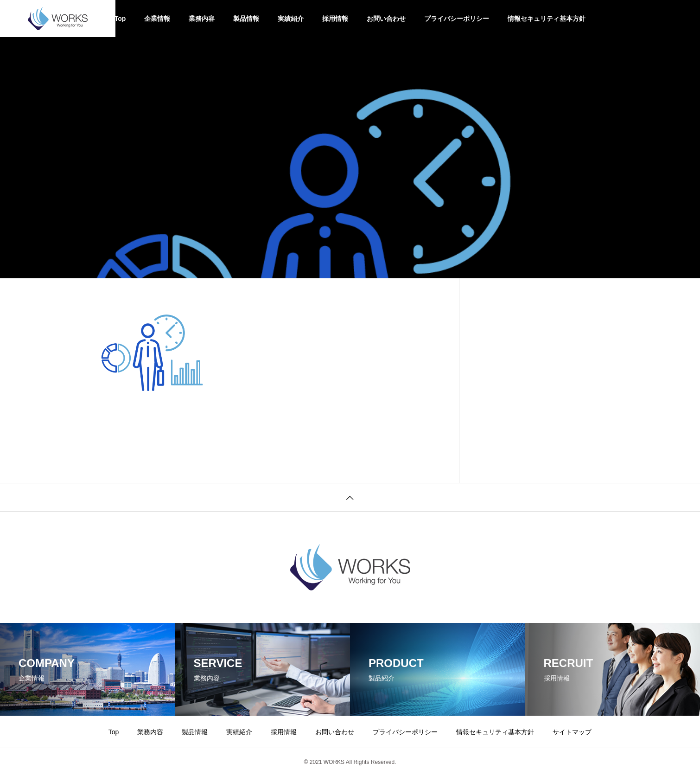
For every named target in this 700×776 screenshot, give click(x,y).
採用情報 (335, 19)
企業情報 (157, 19)
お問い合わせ (386, 19)
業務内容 (202, 19)
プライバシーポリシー (457, 19)
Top (120, 19)
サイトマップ (572, 732)
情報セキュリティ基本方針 (547, 19)
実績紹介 (291, 19)
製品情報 (246, 19)
